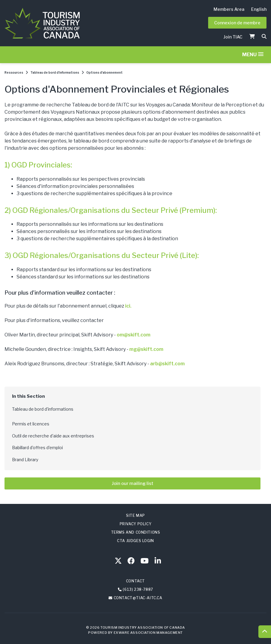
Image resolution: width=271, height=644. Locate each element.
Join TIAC (233, 37)
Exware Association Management (148, 633)
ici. (128, 306)
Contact (135, 581)
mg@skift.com (146, 349)
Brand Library (25, 460)
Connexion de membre (237, 23)
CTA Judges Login (135, 541)
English (259, 9)
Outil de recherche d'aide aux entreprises (53, 436)
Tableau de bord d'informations (55, 72)
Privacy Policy (135, 524)
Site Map (135, 515)
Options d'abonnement (105, 72)
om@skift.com (134, 335)
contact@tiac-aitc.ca (138, 598)
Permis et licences (31, 424)
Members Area (229, 9)
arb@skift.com (167, 364)
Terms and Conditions (136, 532)
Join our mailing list (133, 483)
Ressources (14, 72)
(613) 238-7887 (138, 589)
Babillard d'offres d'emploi (37, 448)
